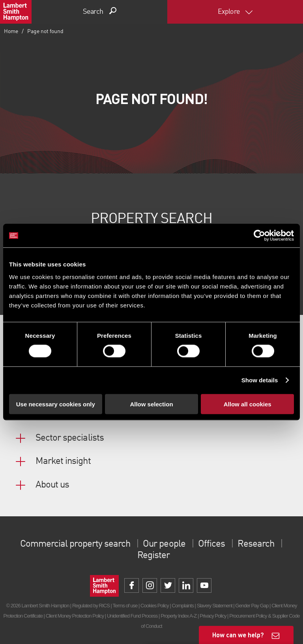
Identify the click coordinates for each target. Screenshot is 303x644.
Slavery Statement (215, 606)
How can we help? (238, 635)
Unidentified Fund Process (132, 616)
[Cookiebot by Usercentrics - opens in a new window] (259, 236)
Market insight (63, 462)
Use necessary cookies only (56, 404)
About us (52, 485)
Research (256, 544)
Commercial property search (75, 544)
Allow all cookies (248, 404)
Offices (211, 544)
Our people (164, 544)
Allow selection (151, 404)
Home (11, 32)
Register (153, 556)
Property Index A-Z (179, 616)
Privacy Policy (213, 616)
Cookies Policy (155, 606)
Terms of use (125, 606)
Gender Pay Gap (252, 606)
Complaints (183, 606)
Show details (260, 380)
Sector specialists (70, 438)
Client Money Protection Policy (75, 616)
